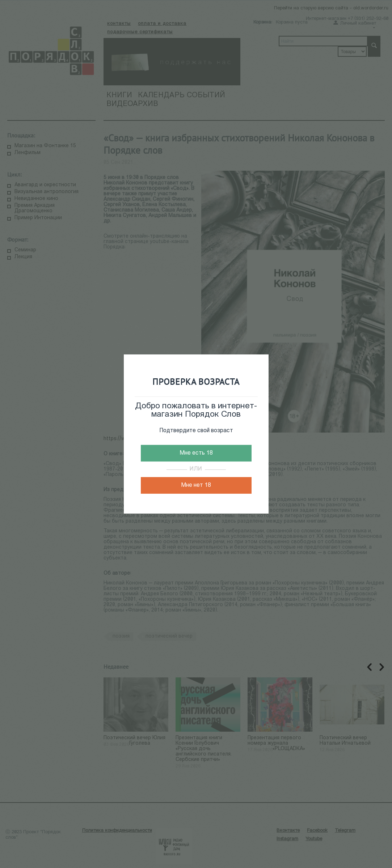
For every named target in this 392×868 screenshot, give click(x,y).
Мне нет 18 (196, 485)
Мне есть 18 (196, 453)
